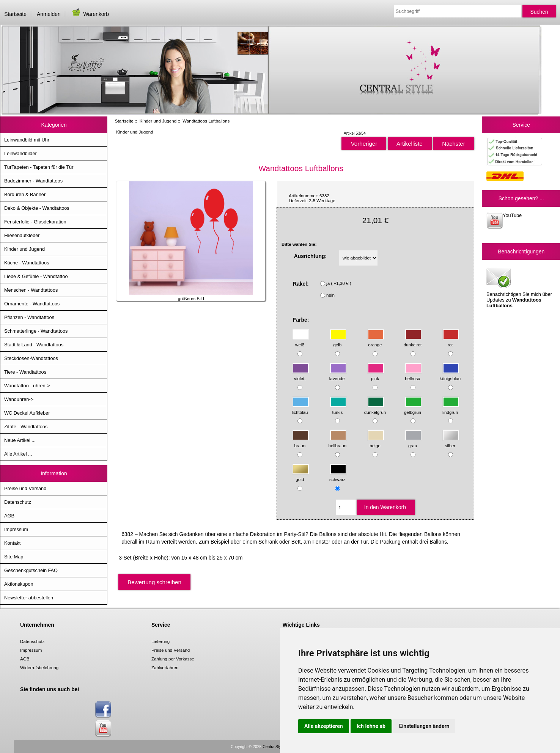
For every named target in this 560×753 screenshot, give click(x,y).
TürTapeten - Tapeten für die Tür (39, 167)
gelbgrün (413, 408)
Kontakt (12, 543)
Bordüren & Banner (25, 194)
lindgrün (451, 408)
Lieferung (160, 641)
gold (301, 476)
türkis (338, 408)
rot (451, 341)
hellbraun (337, 442)
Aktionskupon (19, 584)
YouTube (504, 221)
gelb (338, 341)
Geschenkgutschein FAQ (31, 570)
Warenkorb (90, 14)
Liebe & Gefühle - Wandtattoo (36, 276)
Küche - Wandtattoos (27, 263)
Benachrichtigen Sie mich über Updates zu (519, 287)
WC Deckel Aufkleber (27, 413)
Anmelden (49, 14)
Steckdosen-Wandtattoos (31, 358)
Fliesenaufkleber (22, 235)
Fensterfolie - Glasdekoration (35, 222)
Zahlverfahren (165, 667)
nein (330, 295)
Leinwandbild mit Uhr (27, 140)
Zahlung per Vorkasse (173, 659)
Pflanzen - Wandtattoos (29, 317)
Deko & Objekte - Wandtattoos (37, 208)
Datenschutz (18, 502)
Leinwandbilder (20, 153)
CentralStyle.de (276, 747)
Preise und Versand (25, 488)
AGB (9, 516)
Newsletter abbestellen (29, 598)
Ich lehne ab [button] (371, 726)
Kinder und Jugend (158, 121)
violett (301, 375)
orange (376, 341)
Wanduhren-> (19, 399)
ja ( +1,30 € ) (339, 283)
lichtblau (300, 408)
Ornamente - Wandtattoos (32, 304)
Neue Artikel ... (20, 440)
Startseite (15, 14)
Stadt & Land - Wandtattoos (34, 345)
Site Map (14, 557)
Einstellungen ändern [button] (424, 726)
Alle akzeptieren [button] (324, 726)
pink (376, 375)
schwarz (338, 476)
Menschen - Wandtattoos (31, 290)
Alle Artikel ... (18, 454)
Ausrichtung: (311, 256)
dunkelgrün (375, 408)
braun (301, 442)
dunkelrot (413, 341)
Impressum (16, 529)
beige (376, 442)
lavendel (338, 375)
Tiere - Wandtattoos (25, 372)
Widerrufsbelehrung (39, 667)
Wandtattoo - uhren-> (27, 386)
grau (413, 442)
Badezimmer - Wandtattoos (33, 181)
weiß (301, 341)
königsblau (450, 375)
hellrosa (413, 375)
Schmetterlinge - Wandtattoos (36, 331)
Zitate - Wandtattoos (26, 427)
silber (451, 442)
